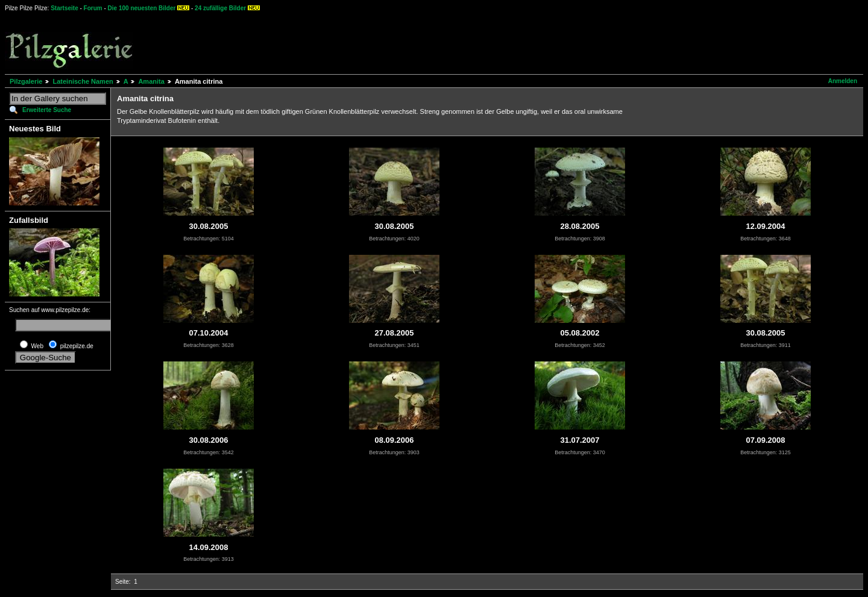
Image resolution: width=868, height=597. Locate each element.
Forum (93, 8)
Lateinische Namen (83, 81)
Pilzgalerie (26, 81)
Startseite (64, 8)
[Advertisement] (447, 42)
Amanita (151, 81)
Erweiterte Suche (47, 110)
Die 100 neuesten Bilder (142, 8)
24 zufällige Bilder (220, 8)
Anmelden (843, 81)
